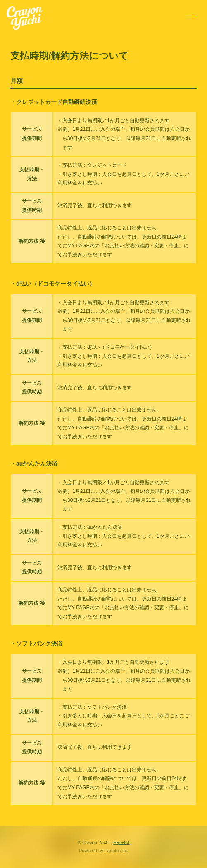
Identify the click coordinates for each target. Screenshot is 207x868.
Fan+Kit (122, 842)
